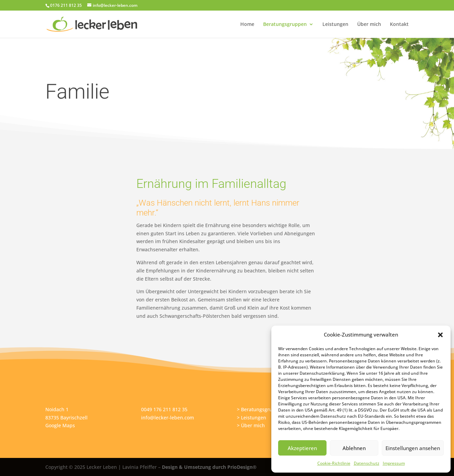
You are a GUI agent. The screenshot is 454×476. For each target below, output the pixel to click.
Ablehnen (354, 448)
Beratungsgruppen (285, 25)
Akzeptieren (302, 448)
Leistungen (335, 25)
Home (247, 25)
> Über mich (251, 425)
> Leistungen (252, 418)
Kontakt (399, 25)
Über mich (369, 25)
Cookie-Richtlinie (334, 463)
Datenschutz (367, 463)
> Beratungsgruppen (261, 409)
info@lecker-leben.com (168, 418)
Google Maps (60, 425)
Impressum (394, 463)
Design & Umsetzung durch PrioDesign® (209, 467)
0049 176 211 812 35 (164, 409)
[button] (440, 335)
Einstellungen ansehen (413, 448)
